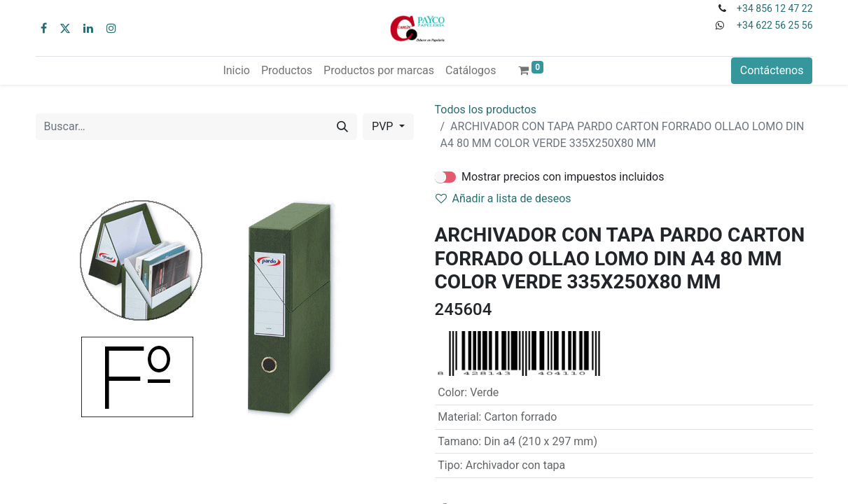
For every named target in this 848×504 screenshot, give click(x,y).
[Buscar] (342, 127)
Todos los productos (486, 110)
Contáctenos (772, 70)
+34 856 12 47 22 (774, 8)
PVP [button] (384, 126)
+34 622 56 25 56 (774, 25)
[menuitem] (236, 71)
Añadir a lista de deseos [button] (503, 198)
